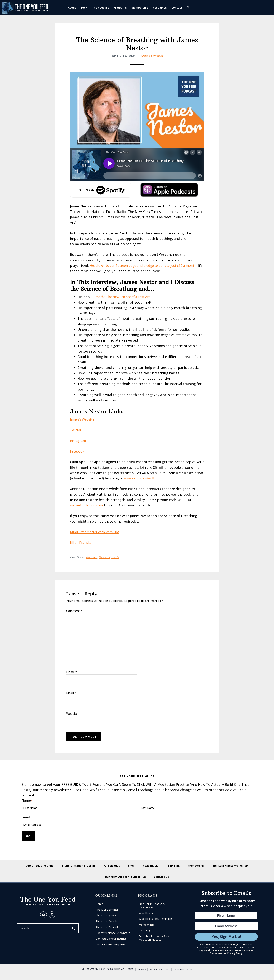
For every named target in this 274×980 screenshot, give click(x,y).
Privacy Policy (235, 953)
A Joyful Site (184, 969)
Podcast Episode (109, 557)
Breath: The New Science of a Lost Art (124, 297)
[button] (189, 8)
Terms (141, 969)
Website (72, 714)
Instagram (78, 441)
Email (71, 693)
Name (72, 672)
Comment (74, 611)
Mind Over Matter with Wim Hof (96, 532)
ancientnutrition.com (87, 505)
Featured (92, 557)
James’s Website (83, 419)
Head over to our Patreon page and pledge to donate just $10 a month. (147, 265)
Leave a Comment (152, 56)
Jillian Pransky (81, 543)
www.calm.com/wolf (140, 478)
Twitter (76, 430)
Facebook (78, 451)
